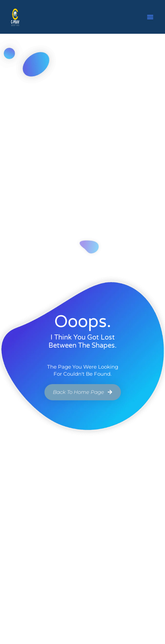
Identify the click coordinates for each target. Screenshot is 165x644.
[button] (150, 17)
